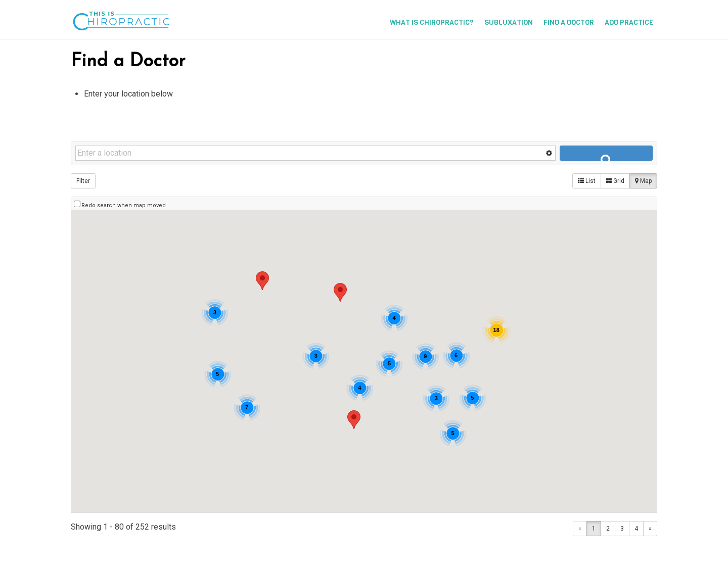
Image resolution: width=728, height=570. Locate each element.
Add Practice (629, 22)
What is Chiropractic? (432, 22)
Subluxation (509, 22)
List (587, 181)
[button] (340, 292)
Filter (83, 181)
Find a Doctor (569, 22)
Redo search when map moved (124, 205)
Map (643, 181)
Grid (615, 181)
